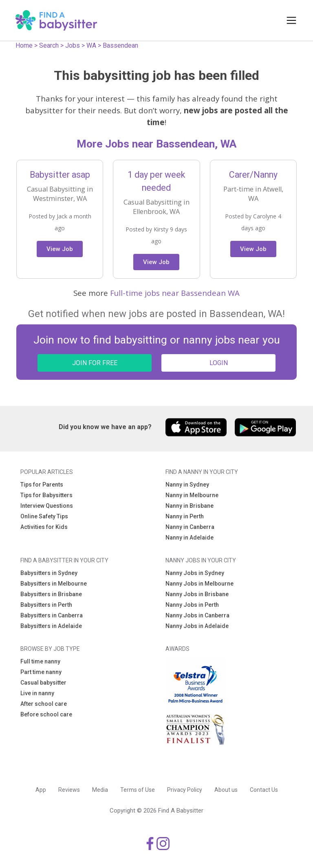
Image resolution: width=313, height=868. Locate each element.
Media (100, 790)
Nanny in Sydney (187, 485)
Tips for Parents (42, 485)
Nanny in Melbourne (192, 495)
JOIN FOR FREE (95, 363)
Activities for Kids (44, 527)
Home (24, 45)
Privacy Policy (185, 790)
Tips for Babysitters (46, 495)
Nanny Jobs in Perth (192, 605)
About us (226, 790)
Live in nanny (37, 693)
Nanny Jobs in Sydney (195, 573)
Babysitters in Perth (46, 605)
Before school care (46, 714)
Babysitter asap (60, 175)
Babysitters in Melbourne (54, 584)
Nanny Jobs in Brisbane (197, 594)
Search (49, 45)
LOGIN (219, 363)
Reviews (69, 790)
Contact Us (264, 790)
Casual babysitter (43, 683)
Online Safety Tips (44, 516)
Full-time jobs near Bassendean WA (175, 293)
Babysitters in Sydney (49, 573)
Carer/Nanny (253, 175)
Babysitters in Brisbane (51, 594)
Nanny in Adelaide (190, 538)
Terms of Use (138, 790)
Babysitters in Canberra (52, 615)
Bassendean (120, 45)
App (41, 790)
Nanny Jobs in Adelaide (197, 626)
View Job (60, 249)
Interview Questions (47, 506)
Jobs (73, 45)
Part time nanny (41, 672)
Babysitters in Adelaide (51, 626)
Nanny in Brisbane (190, 506)
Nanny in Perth (185, 516)
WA (91, 45)
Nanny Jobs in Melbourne (199, 584)
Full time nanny (40, 661)
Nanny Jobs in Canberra (197, 615)
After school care (44, 704)
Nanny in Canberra (190, 527)
